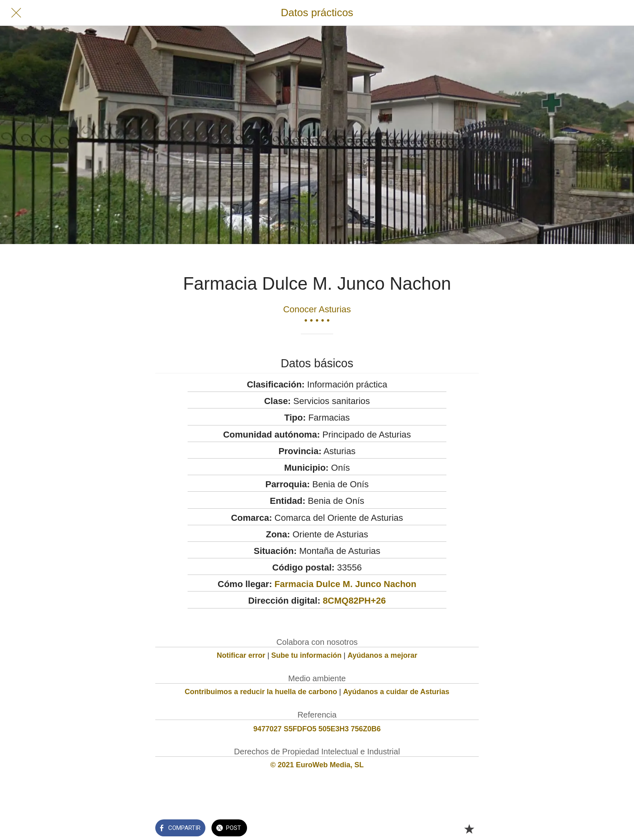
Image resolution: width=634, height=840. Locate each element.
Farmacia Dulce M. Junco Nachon (346, 584)
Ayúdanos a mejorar (383, 655)
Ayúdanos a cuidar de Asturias (396, 692)
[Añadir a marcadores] (469, 829)
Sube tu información (306, 655)
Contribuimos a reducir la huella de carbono (261, 692)
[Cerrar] (16, 13)
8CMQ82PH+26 (354, 601)
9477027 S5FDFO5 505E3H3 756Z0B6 (317, 729)
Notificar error (241, 655)
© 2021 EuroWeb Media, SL (317, 765)
